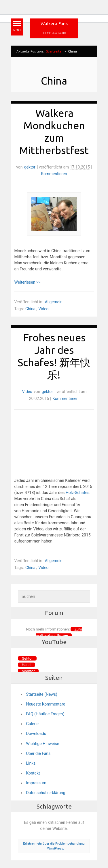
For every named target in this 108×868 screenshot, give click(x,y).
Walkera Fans (54, 24)
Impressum (36, 783)
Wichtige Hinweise (42, 744)
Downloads (36, 734)
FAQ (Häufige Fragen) (45, 714)
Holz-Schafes (78, 493)
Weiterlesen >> (27, 282)
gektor (30, 167)
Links (31, 763)
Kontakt (33, 773)
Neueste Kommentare (46, 704)
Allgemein (54, 302)
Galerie (32, 724)
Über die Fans (38, 753)
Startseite (54, 51)
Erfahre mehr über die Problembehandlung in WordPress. (54, 846)
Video (43, 309)
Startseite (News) (42, 694)
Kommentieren (54, 174)
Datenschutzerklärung (46, 793)
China (30, 309)
